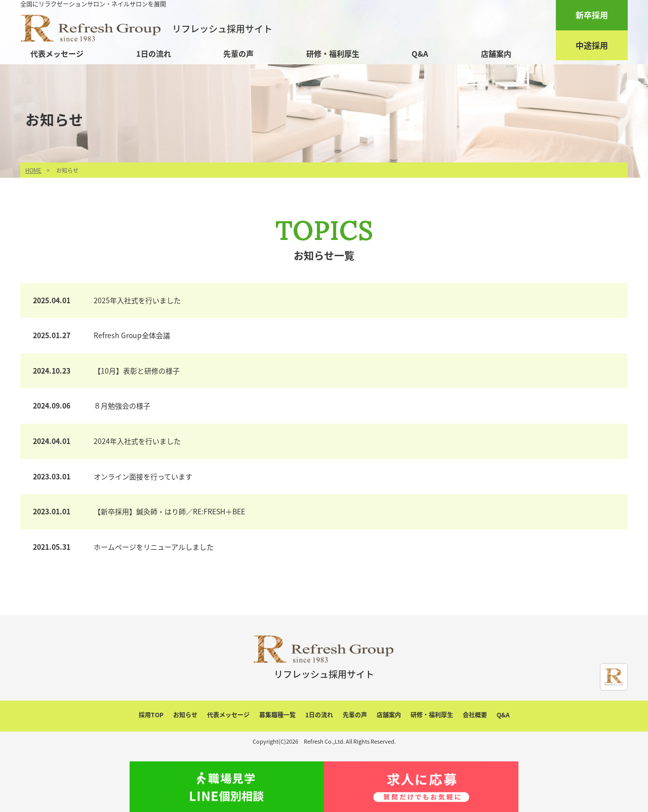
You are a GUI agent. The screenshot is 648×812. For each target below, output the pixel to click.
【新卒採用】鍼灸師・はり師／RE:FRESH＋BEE (169, 511)
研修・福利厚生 (333, 54)
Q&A (420, 54)
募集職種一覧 (277, 715)
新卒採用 (592, 15)
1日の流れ (154, 54)
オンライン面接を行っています (143, 476)
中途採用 (592, 45)
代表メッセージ (57, 54)
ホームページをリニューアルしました (154, 547)
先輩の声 (238, 54)
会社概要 (475, 715)
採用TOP (151, 715)
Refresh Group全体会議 (132, 335)
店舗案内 (496, 54)
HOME (33, 170)
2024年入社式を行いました (137, 441)
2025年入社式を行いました (137, 300)
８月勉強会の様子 (122, 405)
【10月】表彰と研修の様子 (137, 371)
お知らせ (185, 715)
